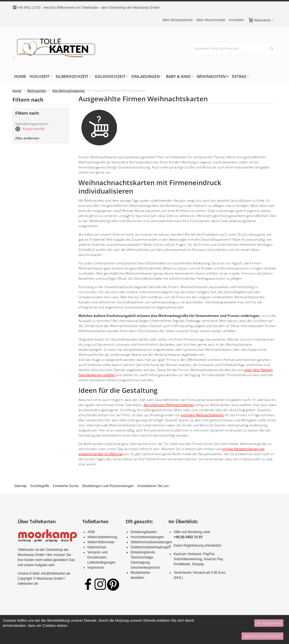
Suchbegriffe (40, 486)
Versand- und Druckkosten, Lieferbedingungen (101, 557)
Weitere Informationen (262, 636)
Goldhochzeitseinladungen (151, 547)
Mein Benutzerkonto (178, 20)
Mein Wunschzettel (211, 20)
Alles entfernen (27, 138)
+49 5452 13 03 (29, 8)
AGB (91, 532)
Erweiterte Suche (66, 486)
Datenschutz (97, 547)
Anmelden (236, 20)
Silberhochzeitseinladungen (151, 542)
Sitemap (20, 486)
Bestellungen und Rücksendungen (108, 486)
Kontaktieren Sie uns (153, 486)
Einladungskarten (144, 532)
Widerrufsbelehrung (102, 537)
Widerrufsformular (101, 542)
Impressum (96, 568)
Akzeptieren (270, 623)
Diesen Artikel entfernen (18, 131)
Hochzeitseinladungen (147, 537)
